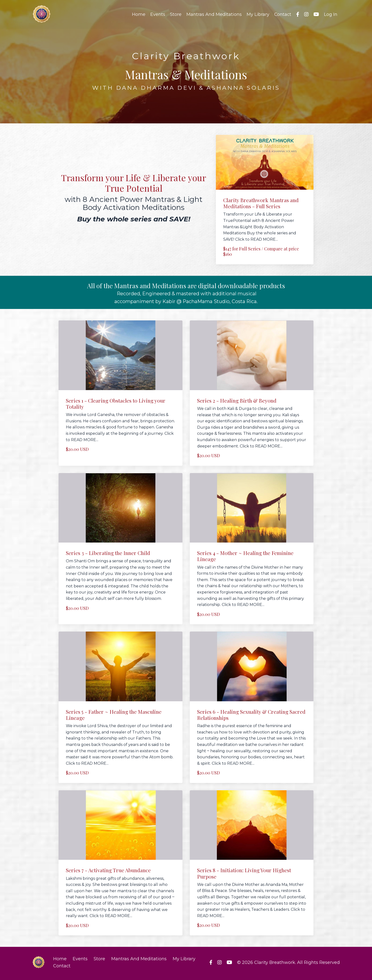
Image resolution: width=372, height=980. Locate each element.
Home (138, 14)
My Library (258, 14)
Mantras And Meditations (214, 14)
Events (157, 14)
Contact (283, 14)
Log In (331, 14)
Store (176, 14)
